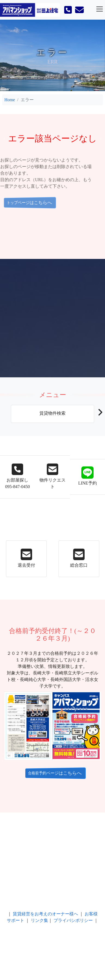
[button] (100, 414)
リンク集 (39, 920)
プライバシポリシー (73, 920)
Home (10, 100)
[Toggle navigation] (100, 9)
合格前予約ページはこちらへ (52, 773)
